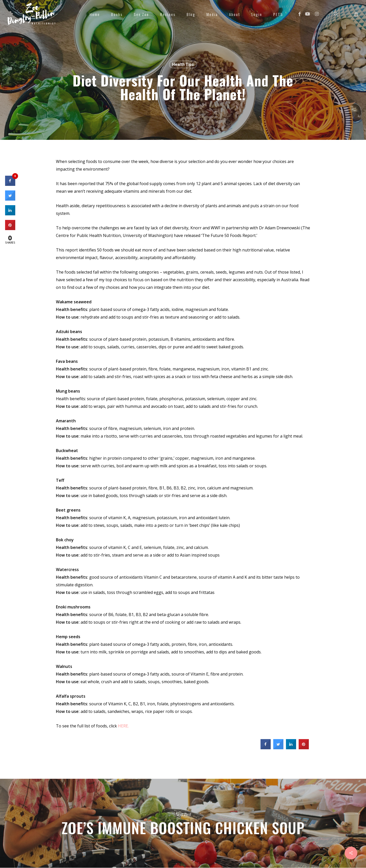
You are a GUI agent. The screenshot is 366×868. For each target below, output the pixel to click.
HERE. (123, 726)
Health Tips (183, 64)
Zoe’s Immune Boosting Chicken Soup (183, 823)
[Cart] (356, 14)
